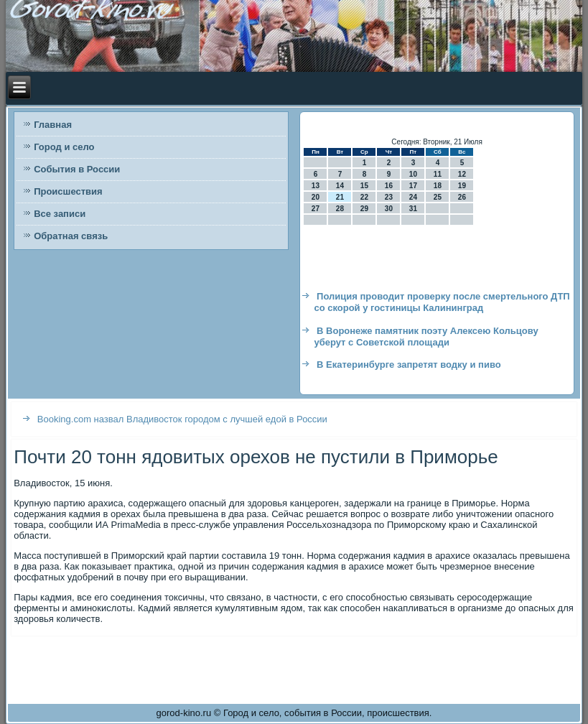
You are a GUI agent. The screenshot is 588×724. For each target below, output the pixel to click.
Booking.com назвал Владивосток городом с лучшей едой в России (182, 419)
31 (413, 209)
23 (389, 197)
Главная (53, 125)
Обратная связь (71, 236)
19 (462, 186)
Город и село (64, 147)
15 (364, 186)
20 (316, 197)
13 (316, 186)
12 (462, 174)
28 (340, 209)
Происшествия (68, 191)
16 (389, 186)
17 (413, 186)
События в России (77, 169)
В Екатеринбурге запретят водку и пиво (409, 365)
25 (438, 197)
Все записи (60, 214)
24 (413, 197)
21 (340, 197)
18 (438, 186)
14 (340, 186)
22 (364, 197)
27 (316, 209)
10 (413, 174)
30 (389, 209)
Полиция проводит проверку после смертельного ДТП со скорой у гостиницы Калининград (442, 302)
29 (364, 209)
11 (438, 174)
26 (462, 197)
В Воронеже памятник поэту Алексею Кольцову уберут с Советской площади (426, 337)
